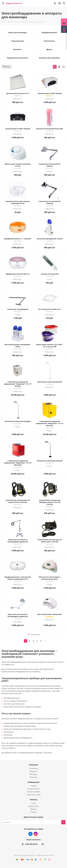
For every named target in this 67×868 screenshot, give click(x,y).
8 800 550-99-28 (31, 844)
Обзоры (34, 812)
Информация (33, 782)
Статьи (34, 803)
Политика (34, 777)
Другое (49, 49)
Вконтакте (30, 834)
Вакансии (33, 771)
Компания (33, 765)
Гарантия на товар (34, 795)
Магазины (33, 774)
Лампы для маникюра (17, 32)
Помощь (34, 786)
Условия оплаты (33, 789)
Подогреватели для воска (17, 58)
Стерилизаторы (17, 41)
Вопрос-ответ (34, 806)
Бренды (33, 809)
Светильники (49, 41)
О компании (33, 768)
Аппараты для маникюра (49, 58)
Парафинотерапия (49, 32)
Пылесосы (17, 49)
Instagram (36, 834)
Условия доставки (34, 792)
